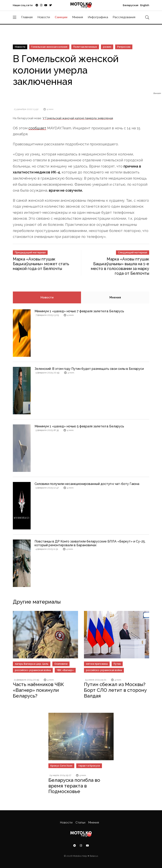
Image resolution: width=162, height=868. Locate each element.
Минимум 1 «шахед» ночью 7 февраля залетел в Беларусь (79, 311)
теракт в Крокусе (89, 766)
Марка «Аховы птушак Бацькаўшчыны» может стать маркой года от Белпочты (41, 264)
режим (107, 47)
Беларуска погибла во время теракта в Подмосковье (74, 786)
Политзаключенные (85, 47)
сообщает (37, 128)
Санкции (61, 17)
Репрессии (124, 47)
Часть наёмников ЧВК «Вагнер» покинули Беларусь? (38, 690)
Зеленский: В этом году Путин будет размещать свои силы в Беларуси (89, 369)
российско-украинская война (33, 670)
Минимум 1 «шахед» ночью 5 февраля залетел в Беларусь (79, 426)
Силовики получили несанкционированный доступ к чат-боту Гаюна (87, 484)
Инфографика (98, 17)
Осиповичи (61, 664)
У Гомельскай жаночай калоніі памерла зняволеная (78, 118)
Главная (27, 17)
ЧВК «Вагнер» (65, 670)
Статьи (80, 823)
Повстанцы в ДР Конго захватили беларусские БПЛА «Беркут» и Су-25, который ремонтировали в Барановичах (90, 543)
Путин (117, 664)
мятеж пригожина (97, 664)
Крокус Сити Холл (61, 766)
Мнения (78, 17)
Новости (44, 17)
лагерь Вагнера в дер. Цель (32, 664)
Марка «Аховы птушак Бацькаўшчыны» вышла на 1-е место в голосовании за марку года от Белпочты (120, 266)
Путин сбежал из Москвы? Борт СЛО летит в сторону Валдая (115, 690)
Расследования (124, 17)
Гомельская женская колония (49, 47)
